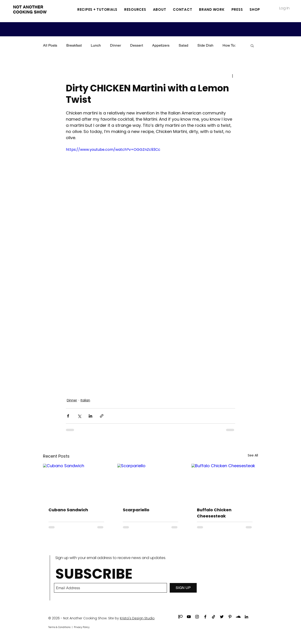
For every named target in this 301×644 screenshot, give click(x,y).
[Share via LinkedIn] (90, 416)
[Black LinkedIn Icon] (246, 617)
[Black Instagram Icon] (197, 617)
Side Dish (205, 45)
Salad (183, 45)
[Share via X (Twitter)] (79, 416)
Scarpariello (136, 510)
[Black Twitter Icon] (222, 617)
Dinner (116, 45)
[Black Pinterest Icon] (230, 617)
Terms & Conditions (59, 627)
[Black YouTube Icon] (189, 617)
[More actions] (232, 76)
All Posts (50, 45)
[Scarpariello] (151, 482)
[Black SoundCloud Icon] (238, 617)
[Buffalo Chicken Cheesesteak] (225, 482)
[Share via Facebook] (68, 416)
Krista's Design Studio (137, 618)
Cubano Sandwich (68, 510)
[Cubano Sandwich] (76, 482)
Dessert (137, 45)
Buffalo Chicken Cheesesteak (214, 513)
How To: (229, 45)
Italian (85, 400)
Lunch (96, 45)
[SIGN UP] (183, 588)
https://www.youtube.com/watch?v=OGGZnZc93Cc (113, 150)
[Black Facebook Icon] (205, 617)
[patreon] (181, 617)
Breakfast (74, 45)
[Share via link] (102, 416)
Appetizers (161, 45)
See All (253, 455)
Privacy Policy (82, 627)
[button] (135, 9)
